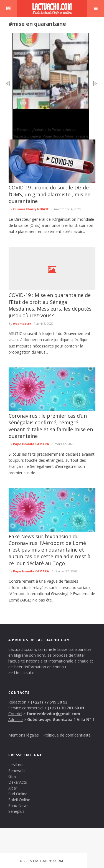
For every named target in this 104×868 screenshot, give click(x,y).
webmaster (22, 323)
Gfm (12, 776)
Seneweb (17, 771)
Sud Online (18, 794)
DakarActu (18, 782)
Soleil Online (19, 800)
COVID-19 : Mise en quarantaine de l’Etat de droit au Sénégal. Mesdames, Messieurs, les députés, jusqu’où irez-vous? (51, 305)
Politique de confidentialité (67, 735)
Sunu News (18, 805)
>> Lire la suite (21, 673)
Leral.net (16, 765)
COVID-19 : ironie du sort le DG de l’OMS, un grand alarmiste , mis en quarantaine (50, 194)
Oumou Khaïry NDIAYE (31, 209)
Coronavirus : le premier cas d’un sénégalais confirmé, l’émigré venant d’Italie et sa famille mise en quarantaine (51, 426)
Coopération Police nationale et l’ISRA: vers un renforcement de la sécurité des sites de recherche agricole (49, 118)
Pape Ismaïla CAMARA (31, 444)
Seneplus (16, 811)
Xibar (13, 788)
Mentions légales (24, 735)
